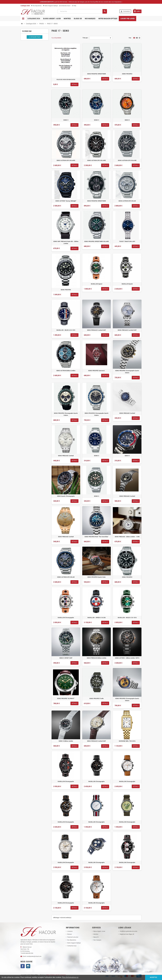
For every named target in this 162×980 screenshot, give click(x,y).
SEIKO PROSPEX (127, 74)
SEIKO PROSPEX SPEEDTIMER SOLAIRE (96, 241)
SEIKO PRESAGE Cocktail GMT (97, 330)
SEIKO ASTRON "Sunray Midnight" (66, 201)
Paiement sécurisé (73, 937)
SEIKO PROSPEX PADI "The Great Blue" (96, 537)
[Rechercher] (82, 11)
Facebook (23, 966)
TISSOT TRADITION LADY (127, 241)
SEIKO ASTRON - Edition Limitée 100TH (127, 658)
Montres (67, 19)
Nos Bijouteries (36, 6)
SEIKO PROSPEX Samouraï (96, 371)
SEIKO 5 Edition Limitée (66, 741)
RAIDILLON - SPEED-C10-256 (97, 618)
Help (74, 6)
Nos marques (90, 19)
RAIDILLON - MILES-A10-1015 (66, 330)
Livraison (70, 931)
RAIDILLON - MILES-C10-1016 (127, 618)
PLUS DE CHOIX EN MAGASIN (66, 80)
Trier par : (85, 38)
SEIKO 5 (66, 120)
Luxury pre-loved (127, 19)
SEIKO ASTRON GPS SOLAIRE (66, 160)
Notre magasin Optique (50, 6)
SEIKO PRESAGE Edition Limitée (97, 658)
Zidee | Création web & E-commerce (56, 975)
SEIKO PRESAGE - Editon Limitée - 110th (127, 537)
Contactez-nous (72, 946)
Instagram (28, 966)
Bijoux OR (78, 19)
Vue (130, 38)
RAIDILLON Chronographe (66, 618)
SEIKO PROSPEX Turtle (96, 698)
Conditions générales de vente (128, 931)
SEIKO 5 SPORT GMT (66, 658)
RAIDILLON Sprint (127, 284)
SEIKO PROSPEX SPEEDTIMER (96, 74)
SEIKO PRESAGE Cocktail (127, 413)
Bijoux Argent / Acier (52, 19)
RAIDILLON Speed (96, 284)
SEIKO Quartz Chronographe (66, 496)
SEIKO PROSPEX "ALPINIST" (66, 698)
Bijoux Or (96, 937)
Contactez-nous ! (65, 6)
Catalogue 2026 (34, 19)
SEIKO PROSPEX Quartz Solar (97, 577)
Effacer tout (35, 37)
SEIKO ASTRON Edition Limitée (66, 371)
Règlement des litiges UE (127, 934)
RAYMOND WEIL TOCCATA (127, 741)
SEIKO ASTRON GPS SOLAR (127, 201)
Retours (70, 934)
